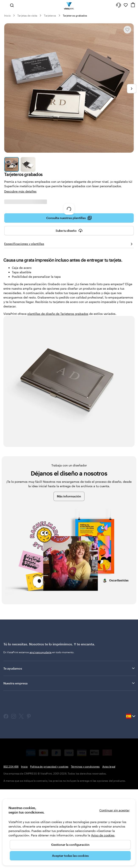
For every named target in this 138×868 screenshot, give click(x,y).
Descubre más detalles (20, 191)
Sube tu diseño (69, 231)
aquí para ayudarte (41, 652)
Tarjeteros (50, 15)
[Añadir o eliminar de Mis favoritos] (127, 30)
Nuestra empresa (69, 683)
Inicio (7, 15)
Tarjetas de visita (27, 15)
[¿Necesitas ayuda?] (118, 5)
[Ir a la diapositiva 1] (12, 164)
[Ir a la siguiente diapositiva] (132, 89)
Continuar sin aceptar (114, 810)
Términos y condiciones (85, 766)
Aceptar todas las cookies (70, 856)
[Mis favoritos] (126, 5)
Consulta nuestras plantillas (69, 218)
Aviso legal (109, 766)
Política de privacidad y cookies (49, 766)
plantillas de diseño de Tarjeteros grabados (58, 314)
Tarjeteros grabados (75, 15)
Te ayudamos (69, 668)
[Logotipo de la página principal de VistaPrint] (69, 5)
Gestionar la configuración (70, 845)
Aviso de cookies (103, 835)
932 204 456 (11, 766)
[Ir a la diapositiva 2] (28, 164)
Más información (69, 496)
